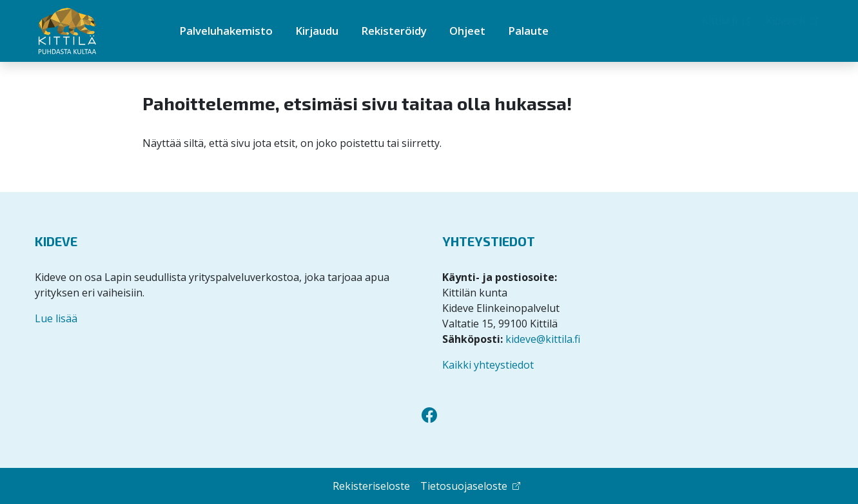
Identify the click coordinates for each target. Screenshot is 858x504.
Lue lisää (56, 318)
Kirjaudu (317, 31)
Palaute (528, 31)
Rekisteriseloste (371, 486)
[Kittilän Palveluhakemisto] (90, 31)
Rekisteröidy (394, 31)
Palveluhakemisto (226, 31)
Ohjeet (467, 31)
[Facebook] (429, 415)
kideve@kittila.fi (543, 339)
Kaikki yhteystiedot (488, 365)
